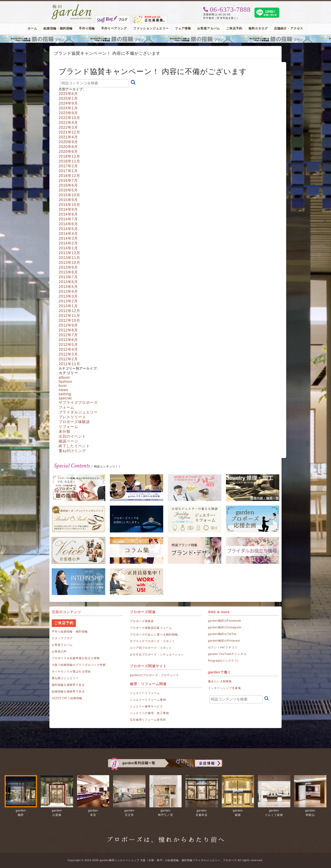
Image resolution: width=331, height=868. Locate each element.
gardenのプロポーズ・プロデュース (154, 675)
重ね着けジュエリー (65, 678)
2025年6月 (68, 94)
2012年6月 (68, 340)
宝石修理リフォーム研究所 (148, 720)
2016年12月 (69, 176)
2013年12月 (69, 253)
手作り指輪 (87, 28)
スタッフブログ (62, 638)
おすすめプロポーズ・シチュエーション (157, 655)
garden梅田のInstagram (225, 627)
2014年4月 (68, 234)
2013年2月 (68, 301)
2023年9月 (68, 113)
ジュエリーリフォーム (145, 693)
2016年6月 (68, 185)
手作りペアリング (114, 28)
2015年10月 (69, 195)
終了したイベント (74, 446)
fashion (65, 382)
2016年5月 (68, 190)
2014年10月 (69, 205)
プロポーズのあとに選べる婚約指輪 (154, 635)
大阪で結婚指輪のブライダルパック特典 (79, 665)
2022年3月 (68, 127)
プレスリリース (72, 417)
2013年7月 (68, 277)
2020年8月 (68, 147)
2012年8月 (68, 330)
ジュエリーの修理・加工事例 (149, 713)
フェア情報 (183, 28)
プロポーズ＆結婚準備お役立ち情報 (76, 658)
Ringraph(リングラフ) (223, 661)
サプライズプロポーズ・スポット (152, 641)
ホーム (32, 28)
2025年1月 (68, 98)
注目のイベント (72, 436)
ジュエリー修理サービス (146, 706)
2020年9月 (68, 142)
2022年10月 (69, 118)
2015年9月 (68, 200)
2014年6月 (68, 224)
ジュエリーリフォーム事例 (148, 700)
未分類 (64, 431)
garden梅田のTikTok (222, 634)
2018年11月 (69, 161)
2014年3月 (68, 238)
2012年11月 (69, 316)
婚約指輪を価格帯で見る (68, 685)
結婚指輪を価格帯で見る (68, 692)
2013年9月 (68, 267)
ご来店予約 (234, 28)
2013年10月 (69, 263)
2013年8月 (68, 272)
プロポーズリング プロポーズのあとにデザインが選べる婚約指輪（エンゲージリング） (165, 39)
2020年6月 (68, 152)
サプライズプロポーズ (78, 403)
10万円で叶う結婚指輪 (67, 698)
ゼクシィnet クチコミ (223, 647)
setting (65, 394)
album (64, 377)
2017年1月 (68, 171)
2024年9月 (68, 103)
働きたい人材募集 (220, 681)
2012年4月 (68, 349)
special (65, 398)
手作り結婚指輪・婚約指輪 (70, 632)
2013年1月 (68, 306)
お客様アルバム (208, 28)
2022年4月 (68, 123)
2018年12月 (69, 156)
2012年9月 (68, 325)
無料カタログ (258, 28)
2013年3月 (68, 296)
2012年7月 (68, 335)
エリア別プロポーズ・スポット (151, 648)
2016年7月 (68, 181)
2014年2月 (68, 243)
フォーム (66, 407)
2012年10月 (69, 320)
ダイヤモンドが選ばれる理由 (71, 672)
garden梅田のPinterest (224, 641)
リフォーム (68, 427)
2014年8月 (68, 214)
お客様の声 (59, 652)
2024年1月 (68, 108)
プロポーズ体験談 (74, 422)
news (63, 390)
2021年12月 (69, 132)
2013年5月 (68, 287)
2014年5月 (68, 229)
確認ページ (68, 441)
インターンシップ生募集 (225, 688)
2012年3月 (68, 354)
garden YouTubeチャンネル (227, 654)
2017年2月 (68, 166)
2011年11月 (69, 364)
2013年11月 (69, 258)
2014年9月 (68, 209)
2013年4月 (68, 292)
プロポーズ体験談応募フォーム (151, 628)
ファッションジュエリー (151, 28)
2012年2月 (68, 359)
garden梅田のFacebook (225, 621)
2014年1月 (68, 248)
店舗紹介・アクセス (288, 28)
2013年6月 (68, 282)
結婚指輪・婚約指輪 (58, 28)
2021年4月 (68, 137)
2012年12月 (69, 311)
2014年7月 (68, 219)
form (63, 386)
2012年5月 (68, 345)
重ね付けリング (72, 451)
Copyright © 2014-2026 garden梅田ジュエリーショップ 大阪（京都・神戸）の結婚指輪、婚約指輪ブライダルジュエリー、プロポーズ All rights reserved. (165, 860)
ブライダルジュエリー (78, 412)
